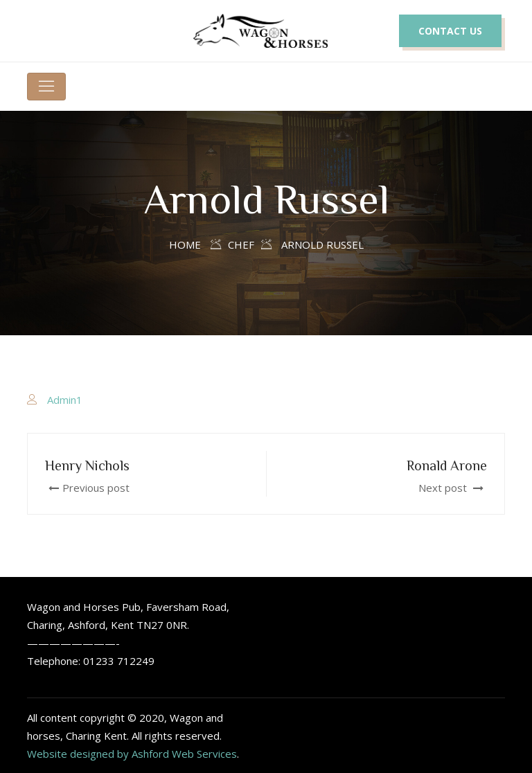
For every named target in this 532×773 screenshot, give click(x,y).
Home (185, 245)
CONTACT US (450, 31)
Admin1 (65, 400)
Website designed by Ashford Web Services (132, 754)
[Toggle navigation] (46, 87)
